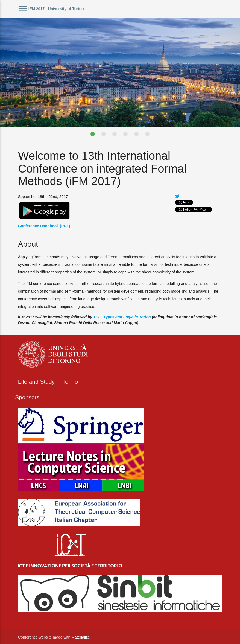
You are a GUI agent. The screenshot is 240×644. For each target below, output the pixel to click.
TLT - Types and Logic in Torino (122, 317)
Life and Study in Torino (48, 382)
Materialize (81, 637)
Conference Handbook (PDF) (44, 226)
